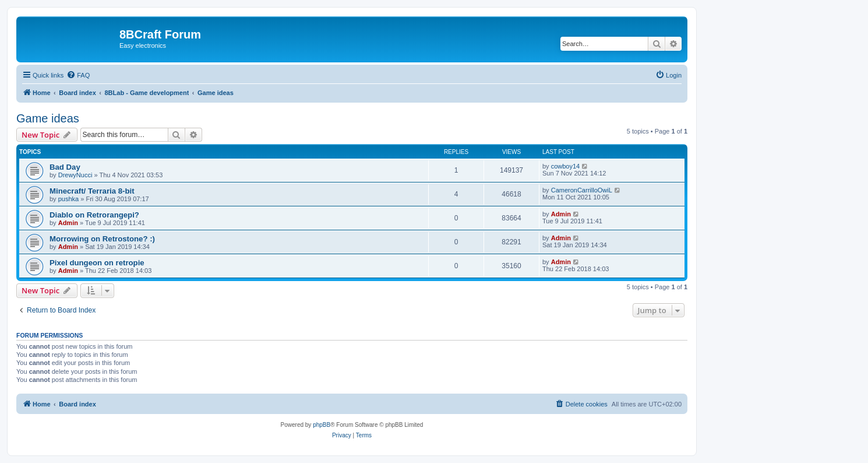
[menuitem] (78, 75)
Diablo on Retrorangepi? (94, 215)
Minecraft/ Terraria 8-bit (92, 191)
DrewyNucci (75, 175)
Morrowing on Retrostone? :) (102, 239)
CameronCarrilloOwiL (582, 190)
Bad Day (65, 167)
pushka (68, 199)
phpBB (322, 425)
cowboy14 (566, 166)
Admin (68, 223)
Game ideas (48, 118)
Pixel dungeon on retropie (97, 263)
